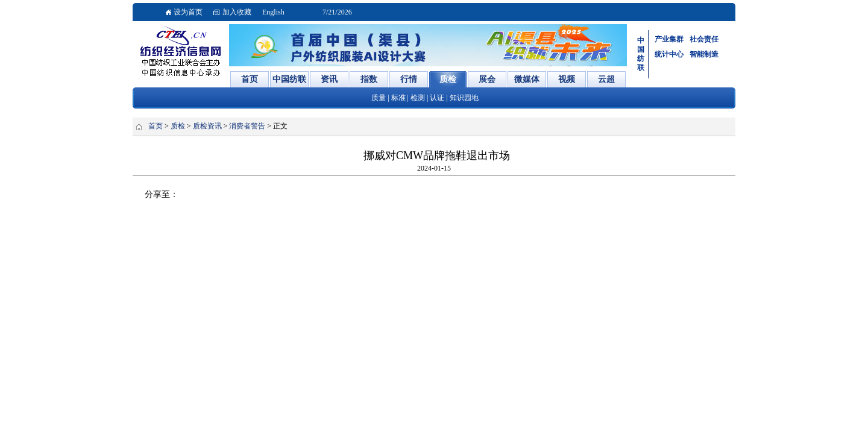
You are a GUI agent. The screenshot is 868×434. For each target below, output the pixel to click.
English (273, 12)
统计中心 (669, 54)
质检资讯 (207, 126)
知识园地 (464, 98)
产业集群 (669, 39)
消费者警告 (247, 126)
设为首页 (188, 12)
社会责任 (704, 39)
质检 (178, 126)
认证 (437, 98)
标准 (398, 98)
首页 (156, 126)
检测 (418, 98)
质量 (379, 98)
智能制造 (704, 54)
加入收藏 (237, 12)
